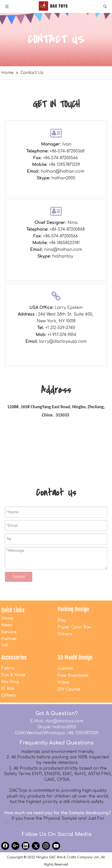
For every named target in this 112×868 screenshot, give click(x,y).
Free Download (73, 675)
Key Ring (10, 682)
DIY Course (69, 689)
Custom (65, 668)
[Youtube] (56, 846)
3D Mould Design (75, 657)
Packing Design (73, 609)
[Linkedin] (26, 846)
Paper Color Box (74, 627)
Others (65, 634)
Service (9, 632)
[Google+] (15, 846)
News (7, 625)
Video (63, 682)
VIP (5, 646)
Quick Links (13, 610)
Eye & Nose (13, 675)
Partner (9, 639)
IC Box (8, 688)
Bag (62, 620)
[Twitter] (36, 846)
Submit (19, 577)
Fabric (8, 668)
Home (7, 618)
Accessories (14, 657)
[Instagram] (46, 846)
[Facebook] (5, 846)
